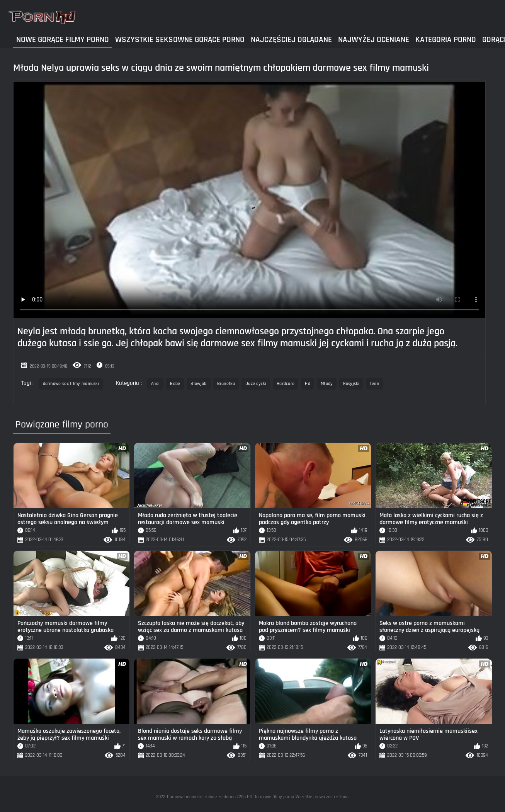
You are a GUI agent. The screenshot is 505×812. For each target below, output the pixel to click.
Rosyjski (351, 384)
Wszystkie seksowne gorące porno (180, 40)
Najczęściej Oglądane (291, 40)
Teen (374, 384)
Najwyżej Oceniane (374, 40)
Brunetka (226, 384)
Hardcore (286, 384)
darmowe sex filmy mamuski (71, 384)
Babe (175, 384)
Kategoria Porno (446, 40)
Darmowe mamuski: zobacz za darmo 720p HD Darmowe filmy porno (230, 797)
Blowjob (198, 384)
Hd (308, 384)
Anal (155, 384)
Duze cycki (256, 384)
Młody (327, 384)
